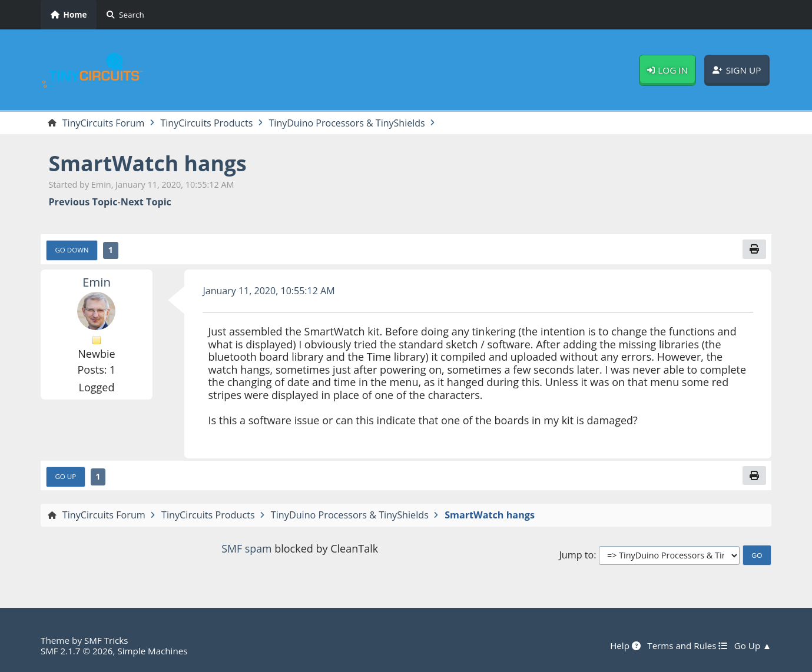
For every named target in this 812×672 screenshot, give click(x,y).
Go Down (72, 250)
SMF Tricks (106, 640)
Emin (97, 282)
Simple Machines (154, 651)
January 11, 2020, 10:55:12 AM (269, 291)
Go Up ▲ (753, 646)
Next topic (146, 202)
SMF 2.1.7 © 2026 (77, 651)
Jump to (576, 556)
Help (624, 646)
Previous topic (83, 202)
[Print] (754, 249)
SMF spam (247, 549)
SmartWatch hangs (148, 163)
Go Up (66, 477)
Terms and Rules (686, 646)
